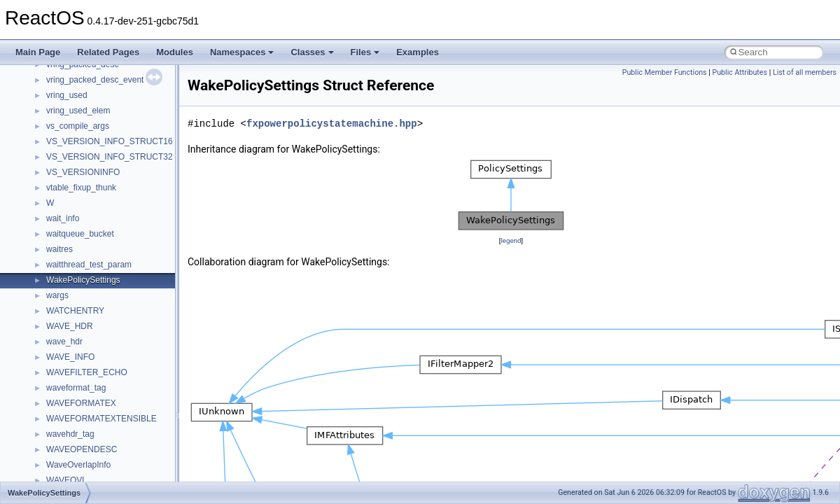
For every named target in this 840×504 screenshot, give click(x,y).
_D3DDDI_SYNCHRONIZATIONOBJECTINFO (133, 289)
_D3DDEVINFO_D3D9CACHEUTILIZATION (129, 458)
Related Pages (108, 52)
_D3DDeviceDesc (79, 366)
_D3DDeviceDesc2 (82, 397)
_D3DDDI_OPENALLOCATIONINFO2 (117, 243)
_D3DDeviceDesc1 (82, 381)
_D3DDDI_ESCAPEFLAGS (97, 212)
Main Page (38, 52)
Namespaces (242, 52)
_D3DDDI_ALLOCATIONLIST (102, 197)
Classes (312, 52)
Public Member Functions (665, 72)
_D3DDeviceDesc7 (82, 412)
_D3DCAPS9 (71, 89)
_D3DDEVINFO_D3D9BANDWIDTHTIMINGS (132, 443)
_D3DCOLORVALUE (85, 150)
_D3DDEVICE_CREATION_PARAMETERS (127, 351)
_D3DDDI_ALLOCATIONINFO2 (105, 181)
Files (365, 52)
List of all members (805, 72)
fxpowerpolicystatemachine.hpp (332, 124)
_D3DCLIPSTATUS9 (85, 135)
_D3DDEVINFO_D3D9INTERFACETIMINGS (130, 474)
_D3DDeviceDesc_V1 (87, 428)
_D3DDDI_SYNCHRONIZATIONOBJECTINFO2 (136, 304)
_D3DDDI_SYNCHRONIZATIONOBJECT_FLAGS (140, 274)
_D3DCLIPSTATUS (82, 104)
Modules (175, 52)
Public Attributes (740, 72)
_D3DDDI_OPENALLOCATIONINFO (115, 227)
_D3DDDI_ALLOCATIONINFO (103, 166)
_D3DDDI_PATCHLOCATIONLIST (110, 258)
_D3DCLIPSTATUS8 (85, 120)
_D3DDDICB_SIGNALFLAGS (101, 335)
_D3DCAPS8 (71, 73)
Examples (418, 52)
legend (511, 240)
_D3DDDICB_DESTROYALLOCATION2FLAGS (135, 320)
